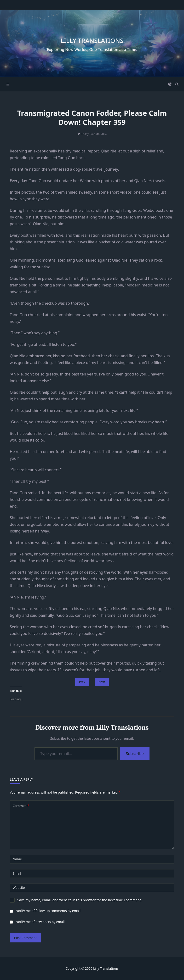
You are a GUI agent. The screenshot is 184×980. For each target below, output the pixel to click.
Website (19, 888)
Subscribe (135, 754)
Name (17, 859)
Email (17, 873)
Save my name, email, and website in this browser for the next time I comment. (79, 900)
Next (102, 682)
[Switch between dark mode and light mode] (170, 84)
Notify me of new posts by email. (40, 922)
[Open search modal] (177, 84)
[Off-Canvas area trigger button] (8, 84)
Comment (21, 806)
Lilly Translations (92, 40)
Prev (82, 682)
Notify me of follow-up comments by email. (48, 911)
